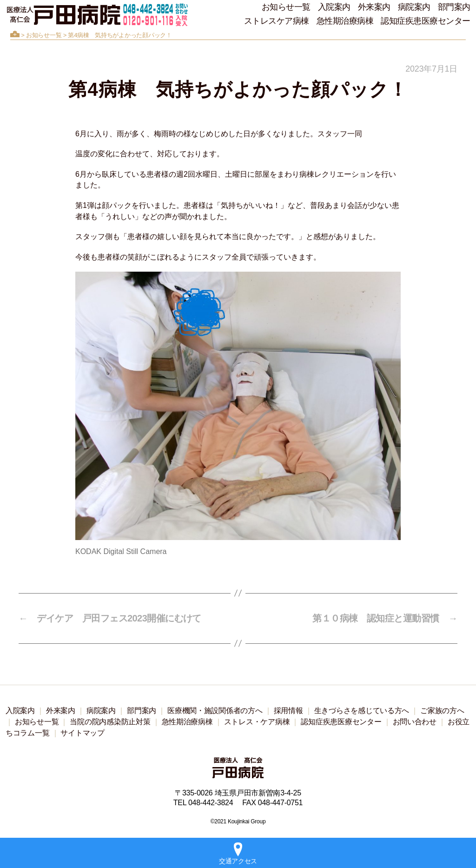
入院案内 (334, 7)
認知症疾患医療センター (426, 21)
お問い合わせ (415, 722)
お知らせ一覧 (286, 7)
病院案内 (414, 7)
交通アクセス (238, 854)
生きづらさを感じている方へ (362, 711)
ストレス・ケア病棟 (257, 722)
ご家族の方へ (442, 711)
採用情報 (288, 711)
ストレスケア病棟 (277, 21)
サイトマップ (82, 733)
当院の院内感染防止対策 (110, 722)
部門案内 (454, 7)
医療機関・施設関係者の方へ (215, 711)
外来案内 (374, 7)
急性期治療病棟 (345, 21)
